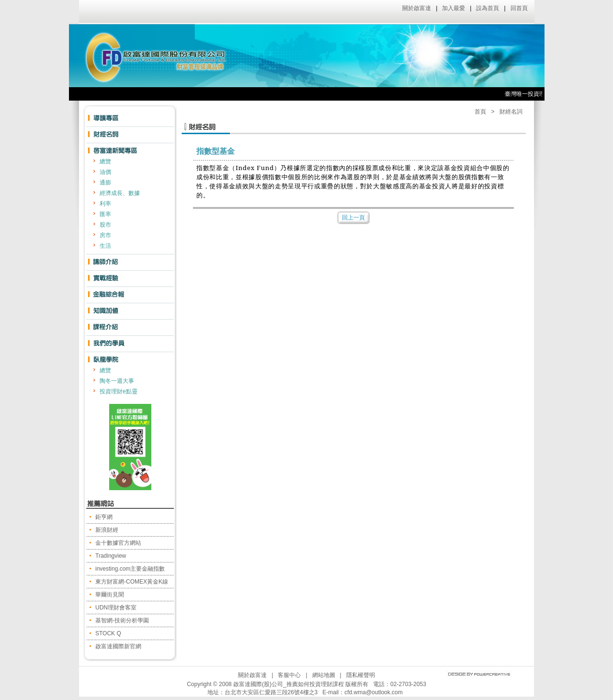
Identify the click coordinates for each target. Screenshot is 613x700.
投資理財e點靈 (119, 391)
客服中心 (289, 675)
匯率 (105, 214)
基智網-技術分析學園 (122, 620)
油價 (105, 172)
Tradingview (111, 556)
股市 (105, 225)
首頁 (480, 112)
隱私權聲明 (361, 675)
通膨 (105, 183)
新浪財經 (107, 530)
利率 (105, 204)
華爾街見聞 (110, 595)
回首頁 (519, 8)
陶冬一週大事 (117, 381)
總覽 (105, 161)
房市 (105, 235)
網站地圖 (324, 675)
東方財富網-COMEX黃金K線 (132, 582)
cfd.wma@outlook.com (374, 692)
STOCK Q (108, 633)
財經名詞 (511, 112)
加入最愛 (454, 8)
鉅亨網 (104, 517)
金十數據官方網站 (118, 543)
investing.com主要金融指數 (130, 569)
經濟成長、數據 (120, 193)
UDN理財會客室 (116, 608)
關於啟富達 (417, 8)
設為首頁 (488, 8)
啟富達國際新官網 (118, 646)
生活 (105, 246)
